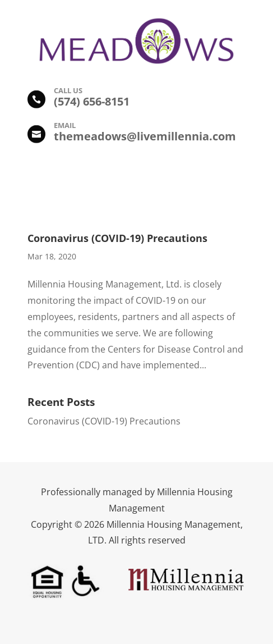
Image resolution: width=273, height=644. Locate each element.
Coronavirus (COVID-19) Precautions (117, 238)
